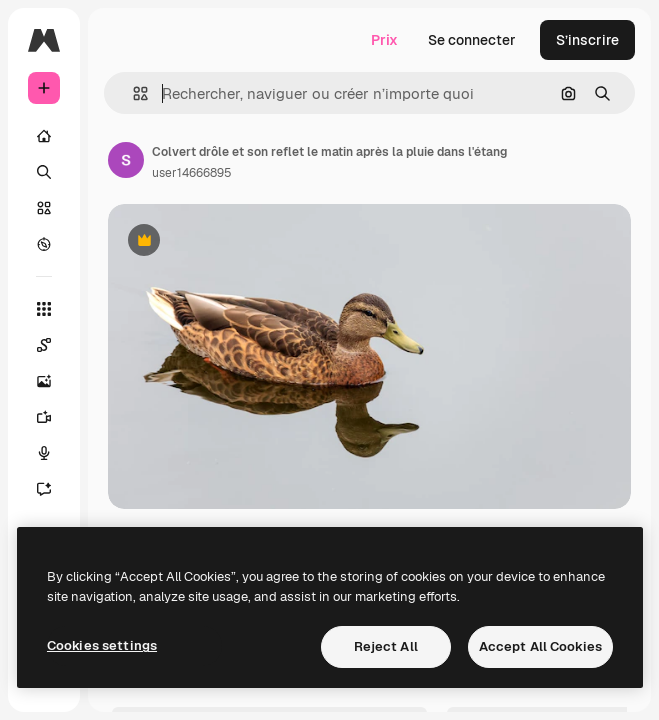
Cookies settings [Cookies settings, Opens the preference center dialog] (102, 645)
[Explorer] (44, 244)
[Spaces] (44, 345)
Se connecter (472, 40)
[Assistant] (44, 489)
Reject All (386, 646)
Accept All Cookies (540, 646)
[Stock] (44, 208)
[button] (132, 93)
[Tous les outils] (44, 309)
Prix (384, 40)
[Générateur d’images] (44, 381)
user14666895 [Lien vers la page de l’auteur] (192, 173)
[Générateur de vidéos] (44, 417)
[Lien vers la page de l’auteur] (126, 160)
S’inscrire (587, 40)
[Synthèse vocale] (44, 453)
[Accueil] (44, 136)
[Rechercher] (44, 172)
